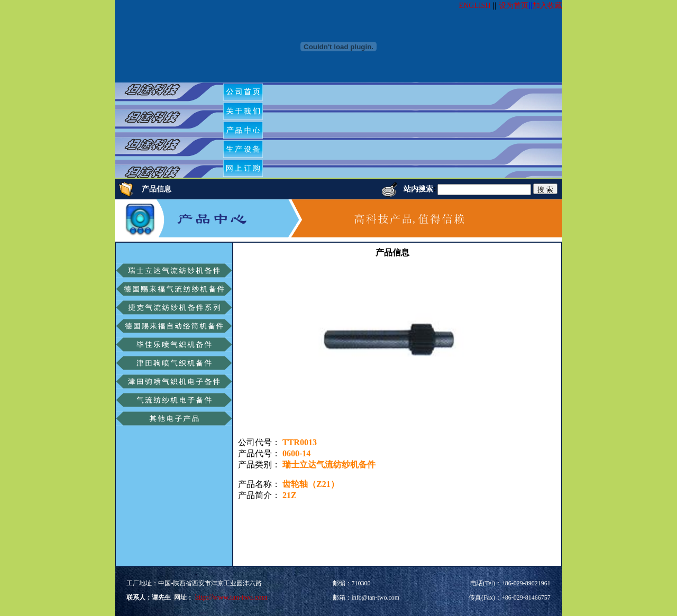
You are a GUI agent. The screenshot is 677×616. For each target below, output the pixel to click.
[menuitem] (243, 92)
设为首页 (514, 6)
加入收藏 (547, 6)
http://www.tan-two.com (230, 597)
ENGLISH (475, 6)
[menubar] (247, 130)
